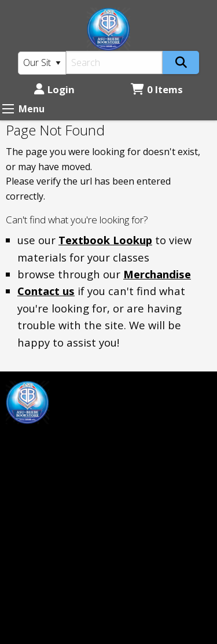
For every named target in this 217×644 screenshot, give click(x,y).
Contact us (46, 291)
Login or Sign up (156, 426)
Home (128, 388)
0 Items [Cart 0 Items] (157, 89)
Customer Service (152, 407)
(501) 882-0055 (38, 574)
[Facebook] (20, 441)
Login (54, 89)
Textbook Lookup (105, 240)
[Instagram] (45, 441)
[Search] (115, 62)
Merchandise (157, 274)
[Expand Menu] (8, 109)
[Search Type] (42, 63)
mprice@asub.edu (44, 470)
